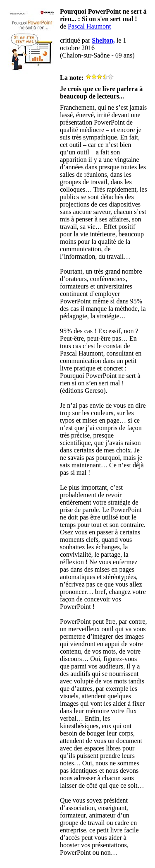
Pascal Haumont (89, 26)
